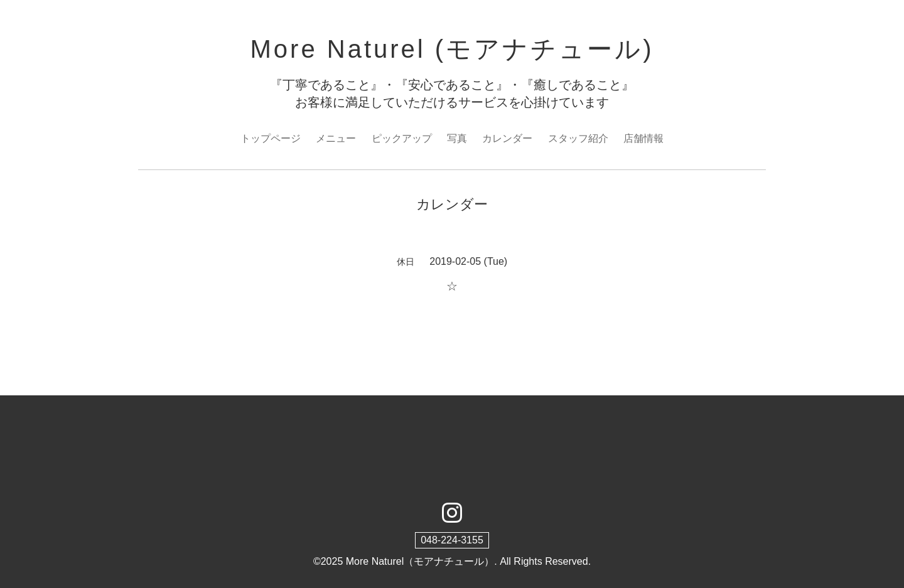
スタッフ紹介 (578, 138)
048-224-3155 (452, 540)
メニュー (336, 138)
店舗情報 (643, 138)
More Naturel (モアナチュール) (452, 49)
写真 (457, 138)
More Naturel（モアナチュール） (420, 561)
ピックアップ (402, 138)
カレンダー (507, 138)
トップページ (271, 138)
